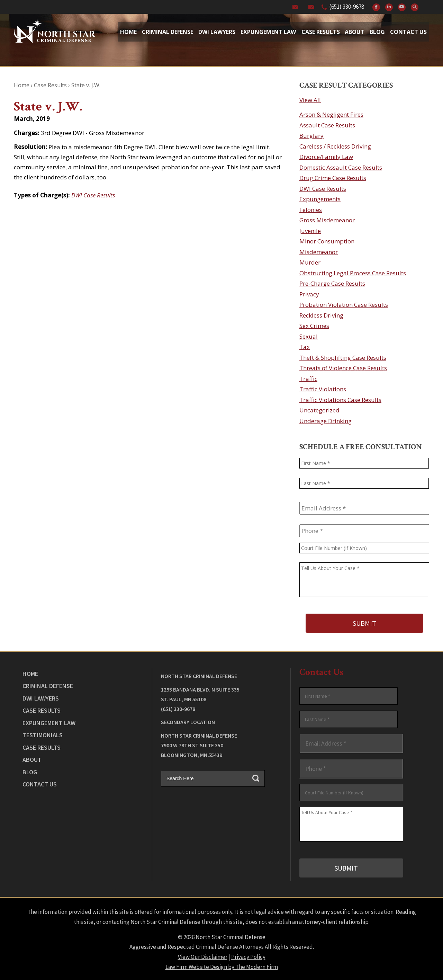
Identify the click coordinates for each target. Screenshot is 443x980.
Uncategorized (319, 410)
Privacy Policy (248, 956)
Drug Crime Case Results (333, 178)
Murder (310, 262)
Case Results (321, 32)
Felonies (311, 210)
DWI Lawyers (41, 698)
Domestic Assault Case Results (341, 167)
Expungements (320, 199)
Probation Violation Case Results (344, 305)
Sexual (309, 336)
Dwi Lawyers (217, 32)
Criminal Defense (168, 32)
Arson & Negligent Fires (331, 114)
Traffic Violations (323, 389)
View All (310, 100)
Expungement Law (268, 32)
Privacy (309, 294)
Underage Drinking (326, 421)
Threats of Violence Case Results (343, 368)
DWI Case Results (93, 195)
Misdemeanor (319, 252)
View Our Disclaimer (203, 956)
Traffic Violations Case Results (340, 400)
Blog (377, 32)
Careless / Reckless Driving (335, 146)
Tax (305, 347)
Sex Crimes (314, 326)
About (355, 32)
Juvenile (310, 231)
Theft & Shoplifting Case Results (343, 358)
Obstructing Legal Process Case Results (353, 273)
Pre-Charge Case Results (332, 283)
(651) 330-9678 (347, 7)
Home (128, 32)
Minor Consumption (327, 241)
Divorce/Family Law (326, 157)
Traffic (308, 379)
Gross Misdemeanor (327, 220)
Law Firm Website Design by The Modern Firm (222, 966)
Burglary (311, 136)
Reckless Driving (321, 315)
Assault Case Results (327, 125)
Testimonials (43, 735)
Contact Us (408, 32)
